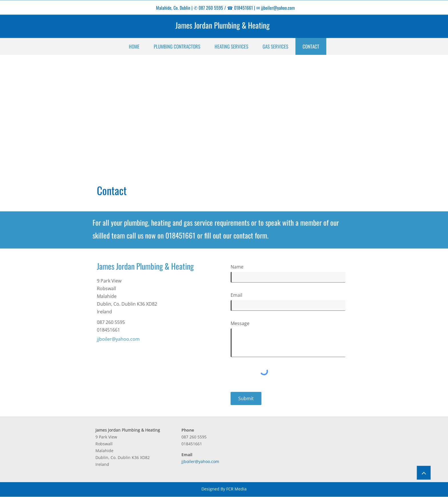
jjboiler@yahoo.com (278, 8)
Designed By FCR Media (224, 489)
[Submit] (246, 398)
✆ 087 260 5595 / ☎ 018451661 (223, 8)
